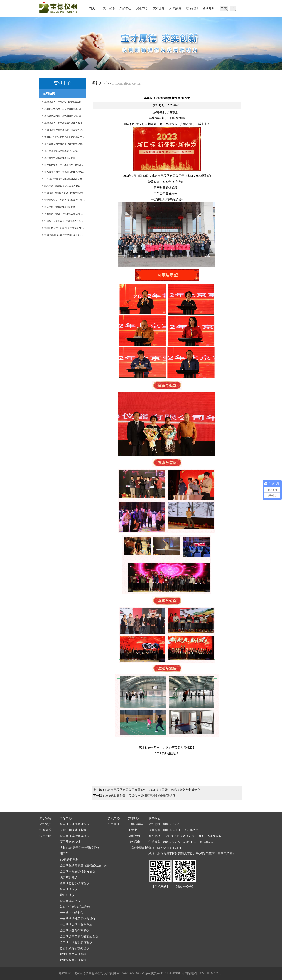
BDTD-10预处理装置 (73, 830)
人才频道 (175, 8)
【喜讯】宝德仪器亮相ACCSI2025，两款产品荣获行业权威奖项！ (64, 179)
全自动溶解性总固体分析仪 (77, 919)
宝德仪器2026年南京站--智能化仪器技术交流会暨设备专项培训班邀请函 (64, 102)
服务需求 (134, 842)
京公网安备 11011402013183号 (165, 973)
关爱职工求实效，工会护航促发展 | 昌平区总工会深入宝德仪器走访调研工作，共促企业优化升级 (64, 109)
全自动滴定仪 (69, 889)
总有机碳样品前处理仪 (75, 948)
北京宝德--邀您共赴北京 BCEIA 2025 (61, 186)
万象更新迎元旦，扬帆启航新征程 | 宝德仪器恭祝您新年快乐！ (64, 116)
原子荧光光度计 (70, 842)
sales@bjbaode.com (169, 848)
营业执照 (110, 973)
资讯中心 (142, 8)
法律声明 (45, 836)
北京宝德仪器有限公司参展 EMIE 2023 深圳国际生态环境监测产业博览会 (152, 790)
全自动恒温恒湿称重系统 (76, 925)
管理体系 (45, 830)
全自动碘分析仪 (70, 901)
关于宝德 (109, 8)
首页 (92, 8)
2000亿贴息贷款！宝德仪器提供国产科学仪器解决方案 (140, 796)
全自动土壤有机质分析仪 (76, 942)
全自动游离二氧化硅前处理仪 (79, 936)
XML (203, 973)
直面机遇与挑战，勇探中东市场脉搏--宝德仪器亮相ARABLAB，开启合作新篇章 (64, 214)
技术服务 (159, 8)
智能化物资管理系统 (73, 954)
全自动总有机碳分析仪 (75, 883)
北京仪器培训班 (139, 848)
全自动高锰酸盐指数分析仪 (77, 871)
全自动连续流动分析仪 (75, 836)
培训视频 (134, 836)
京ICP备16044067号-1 (131, 973)
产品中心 (125, 8)
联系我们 (192, 8)
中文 (224, 8)
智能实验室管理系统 (73, 960)
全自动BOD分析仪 (72, 913)
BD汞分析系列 (69, 860)
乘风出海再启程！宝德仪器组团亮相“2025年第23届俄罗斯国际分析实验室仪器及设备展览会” (64, 172)
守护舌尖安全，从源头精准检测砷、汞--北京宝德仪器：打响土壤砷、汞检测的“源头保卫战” (64, 200)
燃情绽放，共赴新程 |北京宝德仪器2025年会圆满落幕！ (64, 228)
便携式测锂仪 (69, 877)
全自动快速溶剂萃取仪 (75, 930)
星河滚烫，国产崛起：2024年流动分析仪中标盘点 (64, 144)
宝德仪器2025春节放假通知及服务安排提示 (64, 123)
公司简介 (45, 824)
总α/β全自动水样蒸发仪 (75, 907)
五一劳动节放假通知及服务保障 (59, 158)
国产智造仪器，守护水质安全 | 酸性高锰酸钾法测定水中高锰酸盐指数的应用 (64, 165)
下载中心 (134, 830)
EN (233, 8)
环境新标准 (136, 824)
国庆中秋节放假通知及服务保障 (59, 207)
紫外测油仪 (67, 895)
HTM (210, 973)
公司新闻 (114, 824)
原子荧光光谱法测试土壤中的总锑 (60, 151)
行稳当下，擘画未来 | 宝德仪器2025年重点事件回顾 (64, 221)
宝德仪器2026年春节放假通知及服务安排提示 (64, 235)
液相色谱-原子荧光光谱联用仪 (79, 848)
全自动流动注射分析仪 (75, 824)
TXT (217, 973)
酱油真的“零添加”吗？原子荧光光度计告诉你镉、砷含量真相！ (64, 137)
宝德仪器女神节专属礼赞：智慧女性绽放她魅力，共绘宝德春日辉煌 (64, 130)
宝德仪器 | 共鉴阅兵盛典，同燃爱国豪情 (63, 193)
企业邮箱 (209, 8)
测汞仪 (64, 854)
